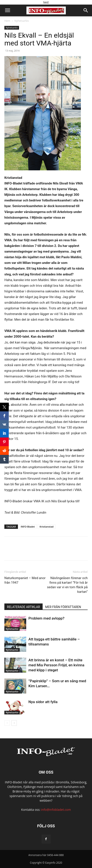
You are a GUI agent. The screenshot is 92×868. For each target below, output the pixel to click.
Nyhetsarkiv (22, 21)
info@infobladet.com (56, 810)
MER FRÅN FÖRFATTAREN (63, 607)
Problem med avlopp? (46, 618)
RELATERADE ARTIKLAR (23, 607)
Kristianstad (47, 527)
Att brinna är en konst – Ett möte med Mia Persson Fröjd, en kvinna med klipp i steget (56, 665)
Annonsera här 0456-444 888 (46, 855)
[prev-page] (7, 723)
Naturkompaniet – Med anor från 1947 (25, 580)
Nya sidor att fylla (43, 702)
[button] (7, 10)
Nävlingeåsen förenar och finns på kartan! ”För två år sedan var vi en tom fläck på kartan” (67, 585)
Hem (7, 21)
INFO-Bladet (28, 527)
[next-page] (14, 723)
